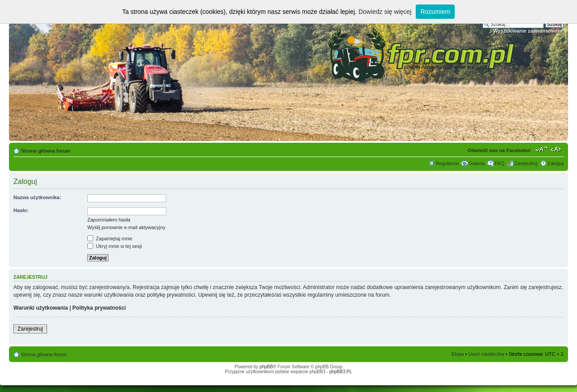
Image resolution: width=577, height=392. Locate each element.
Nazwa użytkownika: (37, 197)
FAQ (499, 163)
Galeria (476, 163)
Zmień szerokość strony (557, 149)
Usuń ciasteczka (486, 354)
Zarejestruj (526, 163)
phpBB (266, 367)
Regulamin (447, 163)
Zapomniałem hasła (109, 220)
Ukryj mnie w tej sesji (115, 246)
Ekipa (458, 354)
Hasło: (21, 210)
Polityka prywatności (99, 308)
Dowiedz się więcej (385, 12)
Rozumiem (435, 12)
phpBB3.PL (341, 372)
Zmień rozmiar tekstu (542, 149)
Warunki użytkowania (41, 308)
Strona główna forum (46, 151)
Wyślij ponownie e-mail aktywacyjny (126, 227)
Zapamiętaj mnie (110, 239)
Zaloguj (555, 163)
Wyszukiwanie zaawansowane (528, 31)
